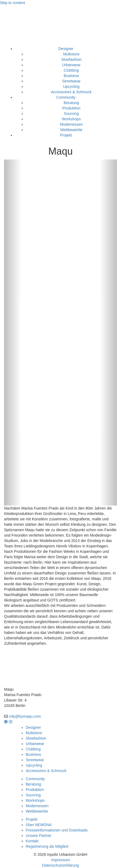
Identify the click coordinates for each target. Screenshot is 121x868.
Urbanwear (71, 65)
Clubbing (71, 70)
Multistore (71, 54)
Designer (66, 49)
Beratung (71, 103)
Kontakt (32, 841)
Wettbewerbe (71, 130)
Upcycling (71, 87)
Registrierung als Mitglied (47, 846)
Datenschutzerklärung (60, 865)
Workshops (71, 119)
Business (71, 76)
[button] (13, 332)
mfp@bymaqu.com (25, 716)
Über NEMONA (39, 825)
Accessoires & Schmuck (71, 92)
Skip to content (13, 3)
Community (66, 97)
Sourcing (71, 114)
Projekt (66, 135)
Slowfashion (71, 59)
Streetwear (71, 81)
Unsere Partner (39, 836)
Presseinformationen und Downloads (57, 830)
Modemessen (71, 124)
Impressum (60, 860)
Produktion (71, 108)
